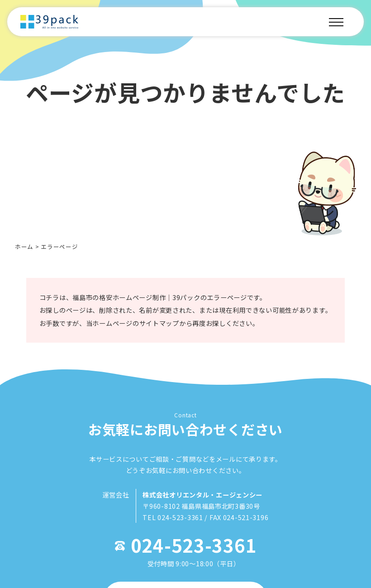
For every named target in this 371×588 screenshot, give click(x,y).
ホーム (24, 246)
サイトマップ (157, 329)
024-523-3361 (194, 556)
